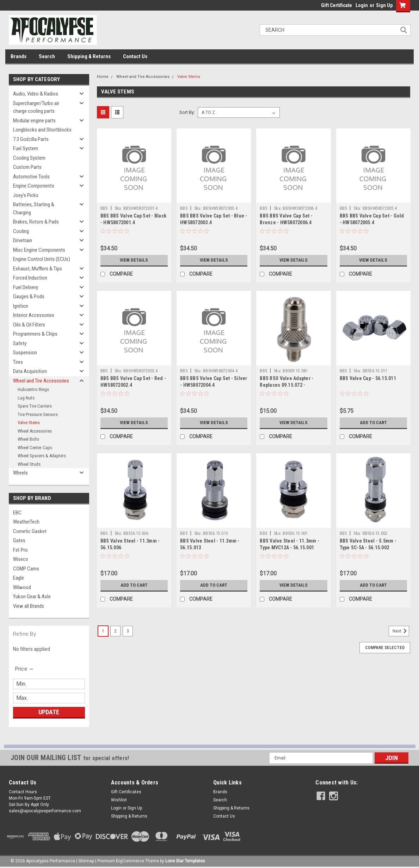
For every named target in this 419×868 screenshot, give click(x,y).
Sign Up (384, 5)
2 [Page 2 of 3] (115, 631)
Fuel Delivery (26, 287)
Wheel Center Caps (35, 448)
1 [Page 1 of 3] (103, 631)
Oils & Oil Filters (29, 325)
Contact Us (135, 56)
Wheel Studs (29, 464)
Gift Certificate (337, 5)
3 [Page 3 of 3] (128, 631)
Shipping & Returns (89, 56)
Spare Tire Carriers (35, 406)
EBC (17, 513)
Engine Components (34, 186)
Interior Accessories (34, 315)
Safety (20, 343)
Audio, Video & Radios (36, 94)
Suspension (25, 353)
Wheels (20, 473)
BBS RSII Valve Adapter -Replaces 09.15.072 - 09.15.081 (286, 385)
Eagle (19, 578)
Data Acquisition (30, 371)
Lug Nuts (26, 398)
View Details (134, 260)
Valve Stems (29, 423)
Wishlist (119, 800)
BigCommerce (130, 861)
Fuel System (26, 148)
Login (362, 5)
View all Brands (29, 606)
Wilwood (22, 587)
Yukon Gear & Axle (32, 597)
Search (47, 56)
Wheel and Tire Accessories (41, 381)
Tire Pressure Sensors (38, 414)
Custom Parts (27, 167)
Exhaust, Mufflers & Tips (38, 269)
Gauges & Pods (29, 297)
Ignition (21, 306)
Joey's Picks (26, 195)
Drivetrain (23, 240)
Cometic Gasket (30, 531)
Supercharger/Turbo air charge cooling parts (36, 107)
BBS (104, 208)
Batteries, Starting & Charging (34, 209)
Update (49, 712)
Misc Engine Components (39, 250)
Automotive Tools (31, 177)
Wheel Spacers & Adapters (42, 456)
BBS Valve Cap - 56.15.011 (368, 378)
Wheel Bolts (28, 439)
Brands (19, 56)
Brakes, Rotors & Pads (36, 222)
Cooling (21, 231)
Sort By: (187, 112)
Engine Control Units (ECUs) (42, 259)
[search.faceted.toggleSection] (25, 669)
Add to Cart (373, 423)
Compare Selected (385, 648)
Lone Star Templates (185, 861)
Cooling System (29, 158)
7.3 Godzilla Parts (31, 139)
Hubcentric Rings (33, 389)
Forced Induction (30, 278)
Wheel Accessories (35, 431)
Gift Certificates (126, 792)
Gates (19, 540)
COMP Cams (26, 569)
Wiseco (21, 559)
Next (401, 631)
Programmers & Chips (35, 334)
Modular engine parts (34, 121)
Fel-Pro (20, 550)
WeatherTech (26, 522)
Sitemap (86, 861)
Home (103, 77)
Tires (18, 362)
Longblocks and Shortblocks (42, 130)
